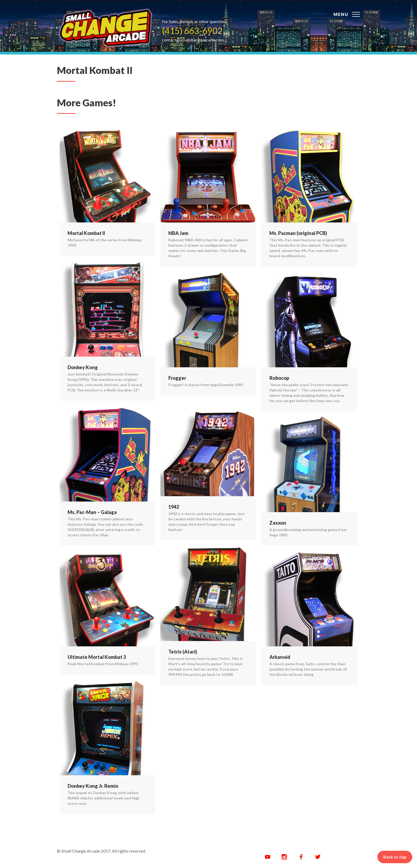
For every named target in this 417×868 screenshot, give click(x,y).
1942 (174, 507)
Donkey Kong (83, 367)
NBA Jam (178, 233)
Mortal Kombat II (86, 233)
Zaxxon (278, 523)
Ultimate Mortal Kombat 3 (97, 657)
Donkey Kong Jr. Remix (93, 786)
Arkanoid (280, 657)
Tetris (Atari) (183, 652)
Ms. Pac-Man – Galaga (92, 512)
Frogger (177, 378)
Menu (341, 14)
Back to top (395, 857)
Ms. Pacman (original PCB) (298, 233)
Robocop (279, 378)
